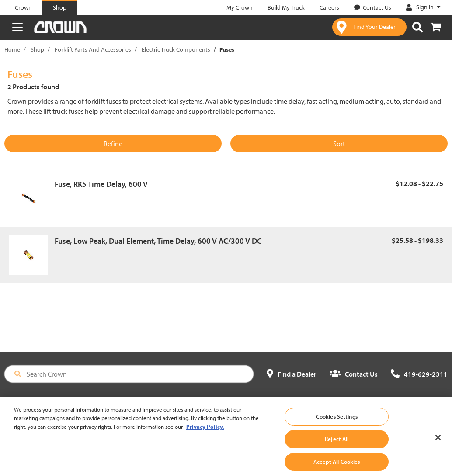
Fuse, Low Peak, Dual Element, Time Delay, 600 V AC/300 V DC (158, 241)
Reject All (337, 448)
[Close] (438, 446)
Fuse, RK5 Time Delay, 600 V (101, 184)
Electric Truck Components (176, 49)
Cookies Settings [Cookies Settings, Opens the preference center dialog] (337, 425)
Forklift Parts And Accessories (93, 49)
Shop (37, 49)
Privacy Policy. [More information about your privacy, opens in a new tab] (205, 435)
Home (12, 49)
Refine (113, 143)
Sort (339, 143)
